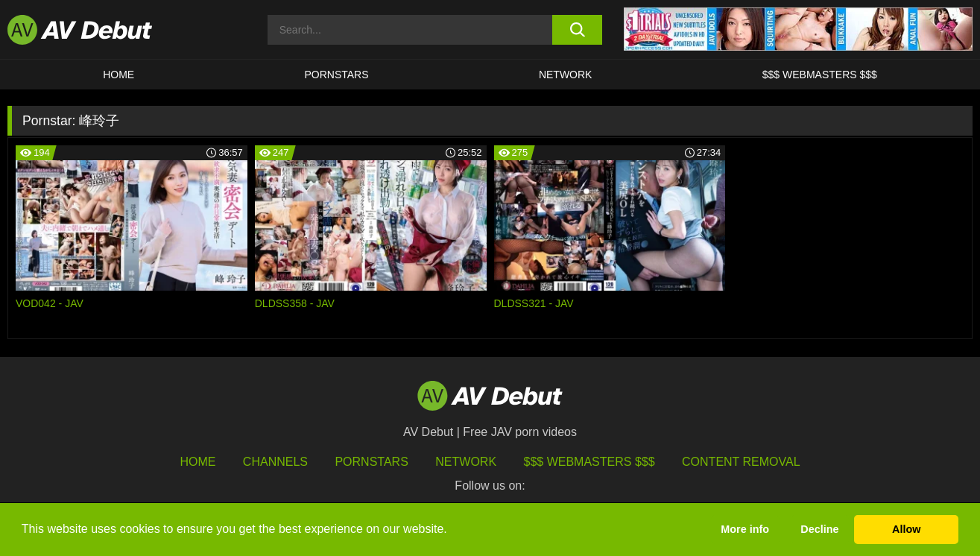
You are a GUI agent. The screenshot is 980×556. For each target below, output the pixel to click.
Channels (275, 462)
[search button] (577, 30)
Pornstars (336, 75)
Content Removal (741, 462)
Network (566, 75)
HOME (118, 75)
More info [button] (745, 529)
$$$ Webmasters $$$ (820, 75)
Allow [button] (906, 529)
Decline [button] (819, 529)
